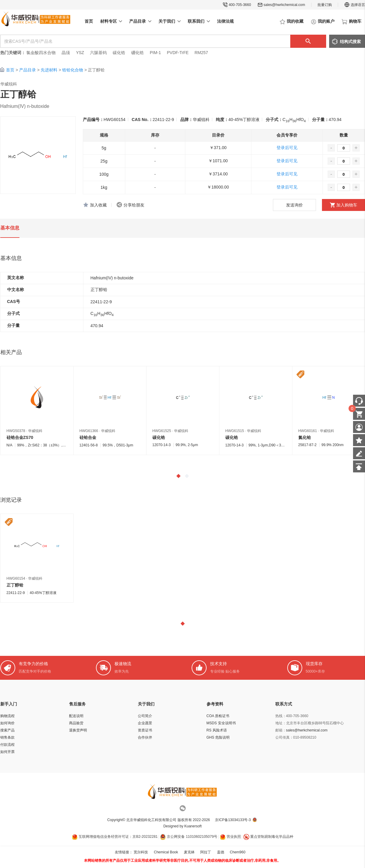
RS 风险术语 (217, 730)
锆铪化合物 (73, 70)
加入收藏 (98, 205)
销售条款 (7, 737)
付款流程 (7, 745)
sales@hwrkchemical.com (284, 5)
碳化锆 (119, 53)
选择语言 (355, 5)
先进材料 (49, 70)
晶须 (66, 53)
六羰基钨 (98, 53)
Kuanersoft (193, 826)
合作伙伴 (145, 737)
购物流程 (7, 716)
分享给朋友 (134, 205)
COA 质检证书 (218, 716)
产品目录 (28, 70)
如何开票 (7, 752)
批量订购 (325, 5)
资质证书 (145, 730)
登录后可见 (287, 148)
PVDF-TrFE (178, 53)
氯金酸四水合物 (41, 53)
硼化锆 (138, 53)
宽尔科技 (141, 852)
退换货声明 (78, 730)
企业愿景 (145, 723)
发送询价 (294, 205)
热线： (281, 716)
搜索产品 (7, 730)
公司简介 (145, 716)
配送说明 (76, 716)
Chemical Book (166, 852)
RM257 (201, 53)
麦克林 (189, 852)
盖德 (221, 852)
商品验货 (76, 723)
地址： (281, 723)
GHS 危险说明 (218, 737)
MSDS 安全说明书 (221, 723)
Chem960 (238, 852)
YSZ (80, 53)
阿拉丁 (206, 852)
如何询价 (7, 723)
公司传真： (284, 737)
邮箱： (281, 730)
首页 (10, 70)
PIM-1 (155, 53)
